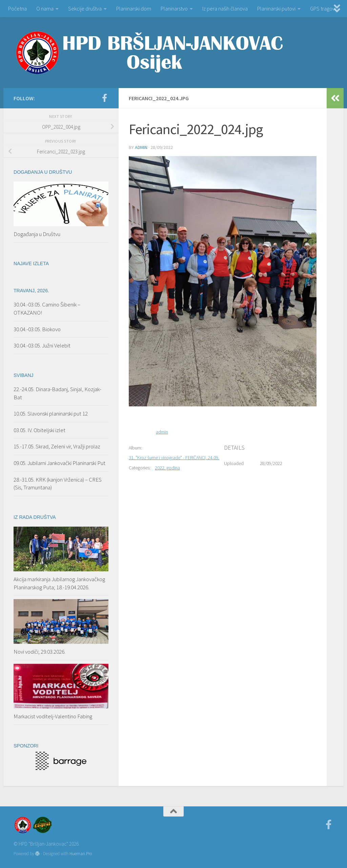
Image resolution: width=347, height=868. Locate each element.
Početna (17, 8)
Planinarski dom (134, 8)
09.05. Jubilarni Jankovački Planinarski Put (59, 463)
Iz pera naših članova (225, 8)
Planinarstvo (174, 8)
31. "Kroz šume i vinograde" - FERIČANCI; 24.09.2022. (179, 458)
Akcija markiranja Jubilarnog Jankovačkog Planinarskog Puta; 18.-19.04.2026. (59, 583)
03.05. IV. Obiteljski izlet (39, 430)
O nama (45, 8)
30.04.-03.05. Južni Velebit (42, 345)
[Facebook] (104, 98)
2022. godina (167, 468)
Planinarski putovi (276, 8)
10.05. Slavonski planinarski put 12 (51, 414)
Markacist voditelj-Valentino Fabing (53, 716)
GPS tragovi (323, 8)
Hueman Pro (81, 854)
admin (141, 147)
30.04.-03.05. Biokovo (37, 329)
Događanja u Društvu (37, 234)
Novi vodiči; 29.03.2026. (39, 652)
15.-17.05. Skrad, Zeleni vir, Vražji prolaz (57, 446)
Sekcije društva (85, 8)
